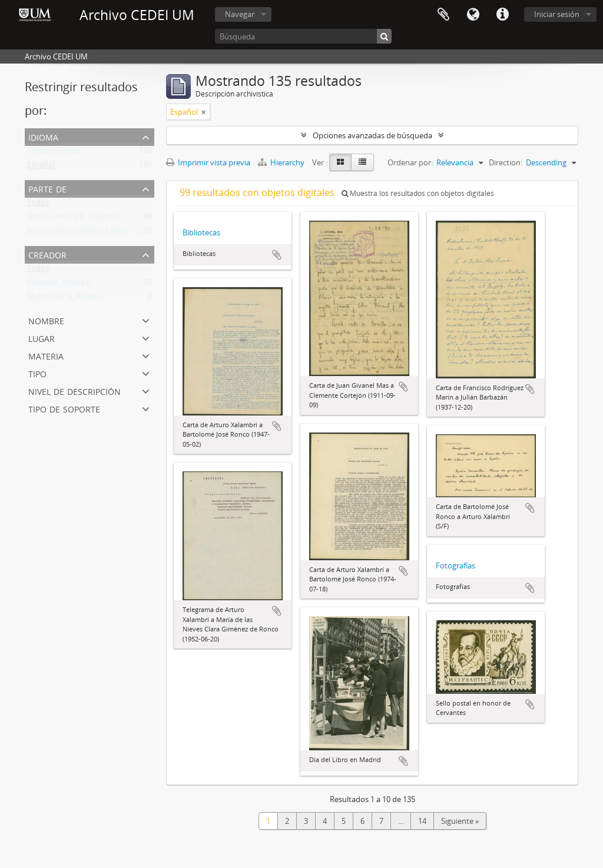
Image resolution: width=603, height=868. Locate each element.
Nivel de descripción (74, 390)
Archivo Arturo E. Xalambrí (73, 219)
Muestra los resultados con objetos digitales (418, 193)
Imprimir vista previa (208, 162)
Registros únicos (56, 153)
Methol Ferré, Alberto (64, 299)
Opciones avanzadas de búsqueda (372, 135)
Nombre (46, 320)
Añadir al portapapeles (277, 255)
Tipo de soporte (64, 408)
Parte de (47, 188)
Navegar (240, 14)
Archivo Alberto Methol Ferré (78, 233)
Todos (38, 205)
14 (422, 821)
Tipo (37, 373)
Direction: (506, 162)
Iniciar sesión (557, 14)
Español (41, 167)
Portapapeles (443, 15)
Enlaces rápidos (502, 15)
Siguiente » (460, 821)
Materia (46, 355)
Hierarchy (282, 162)
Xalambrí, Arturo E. (60, 285)
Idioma (473, 15)
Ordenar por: (410, 162)
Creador (47, 254)
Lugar (42, 337)
